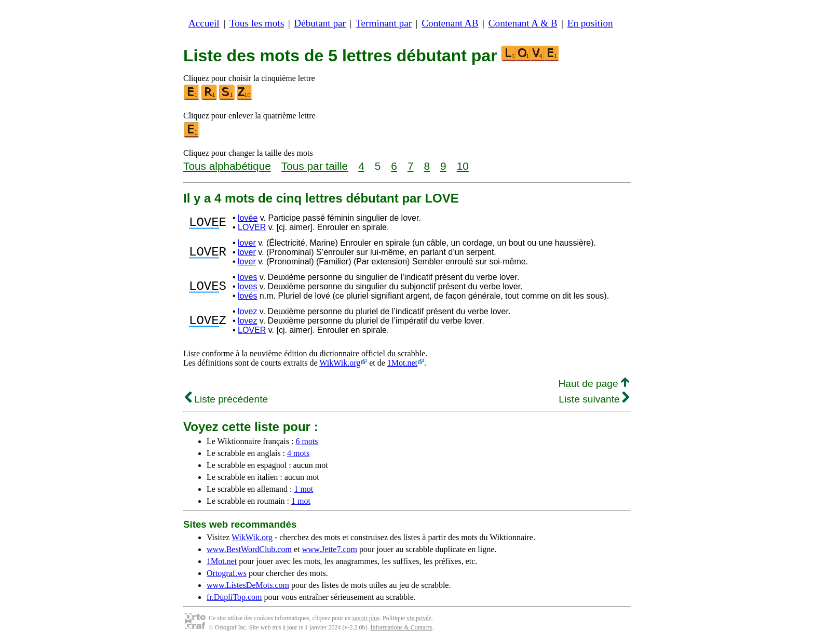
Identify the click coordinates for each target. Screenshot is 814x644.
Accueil (204, 23)
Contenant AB (450, 23)
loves (247, 277)
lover (247, 243)
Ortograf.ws (227, 573)
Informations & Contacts (401, 627)
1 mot (303, 489)
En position (590, 23)
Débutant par (320, 23)
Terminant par (384, 23)
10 (463, 166)
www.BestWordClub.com (249, 549)
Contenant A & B (523, 23)
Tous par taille (315, 166)
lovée (248, 218)
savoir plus (366, 618)
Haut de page (594, 384)
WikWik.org (340, 363)
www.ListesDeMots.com (248, 585)
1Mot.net (402, 363)
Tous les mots (257, 23)
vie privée (419, 618)
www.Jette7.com (329, 549)
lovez (247, 311)
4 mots (298, 453)
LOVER (252, 227)
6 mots (307, 441)
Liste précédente (226, 399)
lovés (247, 296)
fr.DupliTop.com (234, 597)
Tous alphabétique (227, 166)
